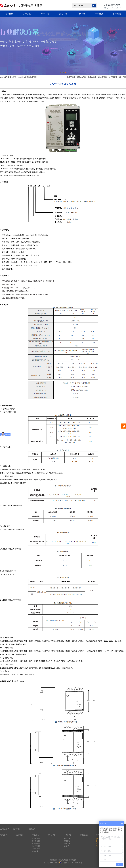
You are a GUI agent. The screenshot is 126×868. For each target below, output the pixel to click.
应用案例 (67, 844)
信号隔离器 (113, 77)
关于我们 (27, 14)
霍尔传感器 (81, 77)
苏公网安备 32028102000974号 (72, 863)
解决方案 (123, 77)
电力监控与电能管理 (29, 77)
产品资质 (99, 14)
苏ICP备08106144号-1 (51, 863)
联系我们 (117, 14)
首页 (10, 77)
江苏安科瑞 (17, 829)
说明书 (67, 846)
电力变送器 (102, 77)
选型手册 (67, 839)
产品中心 (45, 14)
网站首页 (9, 14)
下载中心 (81, 14)
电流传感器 (92, 77)
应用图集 (67, 841)
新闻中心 (63, 14)
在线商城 (32, 829)
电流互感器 (71, 77)
